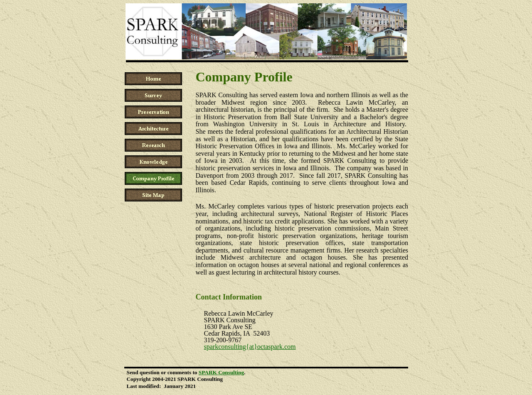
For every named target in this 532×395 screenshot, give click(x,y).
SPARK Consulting (221, 372)
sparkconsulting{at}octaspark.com (250, 347)
